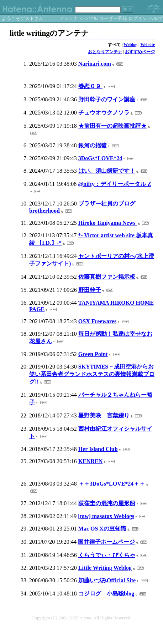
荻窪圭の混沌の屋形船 (107, 503)
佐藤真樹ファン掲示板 (107, 277)
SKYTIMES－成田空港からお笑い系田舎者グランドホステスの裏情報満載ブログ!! (92, 374)
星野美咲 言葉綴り (104, 415)
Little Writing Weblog (105, 568)
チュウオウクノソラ (104, 113)
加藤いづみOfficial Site (107, 580)
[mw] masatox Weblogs (106, 516)
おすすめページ (140, 52)
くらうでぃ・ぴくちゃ (107, 555)
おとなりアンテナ (105, 52)
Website (148, 45)
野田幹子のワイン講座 (107, 99)
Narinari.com (95, 64)
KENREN (90, 461)
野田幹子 (90, 290)
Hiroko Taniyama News (108, 223)
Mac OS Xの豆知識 (102, 529)
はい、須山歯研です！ (107, 171)
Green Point (93, 354)
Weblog (130, 45)
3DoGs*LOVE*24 (100, 158)
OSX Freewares (97, 321)
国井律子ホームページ (106, 542)
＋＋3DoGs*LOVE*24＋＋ (112, 484)
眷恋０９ (90, 86)
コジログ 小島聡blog (106, 594)
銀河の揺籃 (93, 145)
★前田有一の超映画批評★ (112, 126)
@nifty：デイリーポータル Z (115, 184)
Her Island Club (98, 449)
